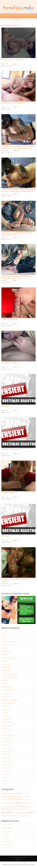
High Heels (6, 716)
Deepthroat (6, 664)
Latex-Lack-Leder (8, 726)
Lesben (5, 732)
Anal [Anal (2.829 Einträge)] (14, 793)
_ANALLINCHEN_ (8, 831)
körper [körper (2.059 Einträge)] (33, 803)
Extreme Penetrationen (10, 677)
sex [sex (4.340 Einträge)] (21, 813)
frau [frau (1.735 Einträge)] (24, 799)
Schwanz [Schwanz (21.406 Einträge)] (7, 812)
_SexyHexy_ (6, 844)
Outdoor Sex (7, 748)
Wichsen (5, 784)
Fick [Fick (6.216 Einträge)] (8, 799)
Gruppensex (7, 709)
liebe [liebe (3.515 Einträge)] (7, 806)
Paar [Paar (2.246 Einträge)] (11, 809)
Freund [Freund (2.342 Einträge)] (28, 799)
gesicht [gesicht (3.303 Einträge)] (23, 803)
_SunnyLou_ (6, 848)
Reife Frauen (7, 751)
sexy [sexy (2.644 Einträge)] (24, 813)
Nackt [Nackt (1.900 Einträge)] (28, 806)
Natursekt (6, 742)
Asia (4, 635)
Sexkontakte (18, 859)
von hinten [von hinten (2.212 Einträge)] (20, 816)
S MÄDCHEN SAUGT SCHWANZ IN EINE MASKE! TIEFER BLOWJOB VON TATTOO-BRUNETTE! (18, 191)
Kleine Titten (7, 722)
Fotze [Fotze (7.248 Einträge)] (20, 799)
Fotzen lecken (7, 687)
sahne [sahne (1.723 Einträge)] (20, 809)
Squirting (6, 774)
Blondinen (6, 645)
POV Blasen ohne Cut (9, 493)
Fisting (5, 684)
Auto (4, 638)
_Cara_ (5, 835)
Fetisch (5, 680)
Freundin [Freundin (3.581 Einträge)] (5, 803)
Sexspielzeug (7, 768)
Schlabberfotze (8, 764)
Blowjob (5, 648)
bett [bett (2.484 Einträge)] (28, 793)
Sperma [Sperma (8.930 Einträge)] (30, 812)
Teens (5, 777)
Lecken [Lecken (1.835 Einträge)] (3, 807)
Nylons (5, 745)
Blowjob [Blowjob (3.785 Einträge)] (11, 796)
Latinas (5, 729)
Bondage (5, 655)
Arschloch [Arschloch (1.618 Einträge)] (24, 794)
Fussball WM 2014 (9, 690)
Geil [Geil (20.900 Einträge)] (18, 803)
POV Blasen (6, 406)
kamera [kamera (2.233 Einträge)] (28, 803)
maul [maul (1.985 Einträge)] (11, 807)
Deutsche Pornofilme (7, 20)
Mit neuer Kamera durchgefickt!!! (13, 103)
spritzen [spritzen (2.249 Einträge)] (4, 816)
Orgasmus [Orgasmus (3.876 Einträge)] (5, 809)
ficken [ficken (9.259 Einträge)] (14, 799)
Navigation (6, 16)
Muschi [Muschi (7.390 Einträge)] (22, 806)
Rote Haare (6, 758)
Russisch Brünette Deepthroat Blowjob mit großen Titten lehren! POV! (17, 277)
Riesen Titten (7, 755)
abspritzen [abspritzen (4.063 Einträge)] (8, 793)
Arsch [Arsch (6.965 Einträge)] (18, 793)
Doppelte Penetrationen (10, 674)
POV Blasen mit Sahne (9, 363)
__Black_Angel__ (8, 825)
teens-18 (5, 780)
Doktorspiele (7, 671)
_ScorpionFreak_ (8, 841)
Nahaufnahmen (8, 738)
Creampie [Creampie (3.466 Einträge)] (18, 796)
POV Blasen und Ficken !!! (11, 450)
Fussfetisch (6, 693)
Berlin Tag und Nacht (10, 642)
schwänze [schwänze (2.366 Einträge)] (16, 813)
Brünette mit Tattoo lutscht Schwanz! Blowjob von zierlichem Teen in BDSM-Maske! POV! (18, 147)
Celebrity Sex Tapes (9, 658)
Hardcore (6, 713)
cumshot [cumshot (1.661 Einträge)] (24, 796)
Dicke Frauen (7, 667)
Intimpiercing (7, 719)
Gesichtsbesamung (9, 703)
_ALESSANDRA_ (7, 828)
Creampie (6, 661)
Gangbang (6, 697)
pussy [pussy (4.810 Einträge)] (15, 809)
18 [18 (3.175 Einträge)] (2, 793)
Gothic (5, 706)
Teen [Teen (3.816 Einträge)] (9, 816)
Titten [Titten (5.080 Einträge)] (13, 816)
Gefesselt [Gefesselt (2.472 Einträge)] (12, 803)
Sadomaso (6, 761)
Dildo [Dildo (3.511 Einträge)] (29, 796)
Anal (4, 632)
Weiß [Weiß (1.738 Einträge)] (24, 816)
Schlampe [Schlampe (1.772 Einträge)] (24, 809)
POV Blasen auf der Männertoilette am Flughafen (15, 580)
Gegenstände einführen (10, 700)
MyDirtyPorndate (8, 735)
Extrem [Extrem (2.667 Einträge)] (4, 799)
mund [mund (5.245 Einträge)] (15, 806)
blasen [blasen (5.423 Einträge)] (4, 796)
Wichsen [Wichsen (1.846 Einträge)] (28, 816)
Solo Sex (5, 771)
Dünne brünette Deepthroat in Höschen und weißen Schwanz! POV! (17, 234)
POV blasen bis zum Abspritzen (13, 60)
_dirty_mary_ (7, 838)
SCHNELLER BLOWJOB (9, 320)
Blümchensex (7, 651)
